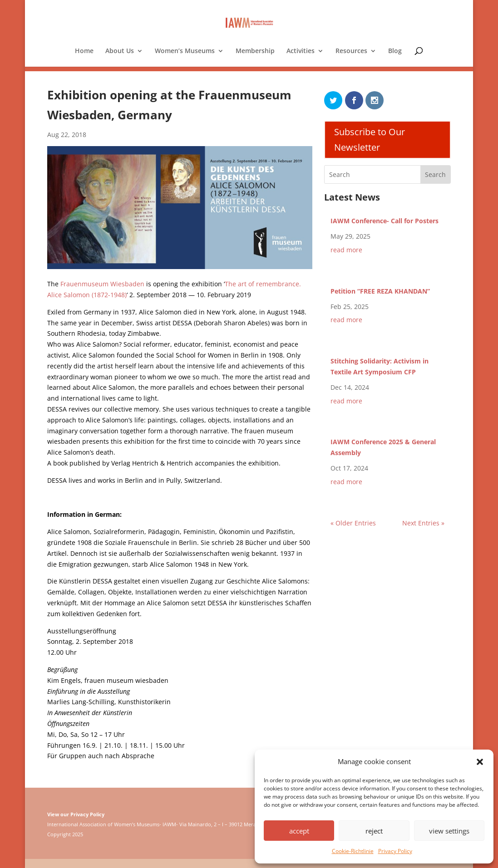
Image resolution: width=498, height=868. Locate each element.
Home (84, 51)
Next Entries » (423, 523)
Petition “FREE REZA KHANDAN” (380, 291)
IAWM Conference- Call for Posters (385, 221)
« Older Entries (353, 523)
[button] (480, 762)
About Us (120, 51)
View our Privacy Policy (76, 814)
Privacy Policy (395, 851)
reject (374, 831)
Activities (301, 51)
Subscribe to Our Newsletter (370, 140)
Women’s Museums (185, 51)
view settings (449, 831)
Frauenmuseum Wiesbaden (102, 284)
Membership (255, 51)
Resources (351, 51)
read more (346, 250)
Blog (395, 51)
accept (299, 831)
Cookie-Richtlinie (353, 851)
